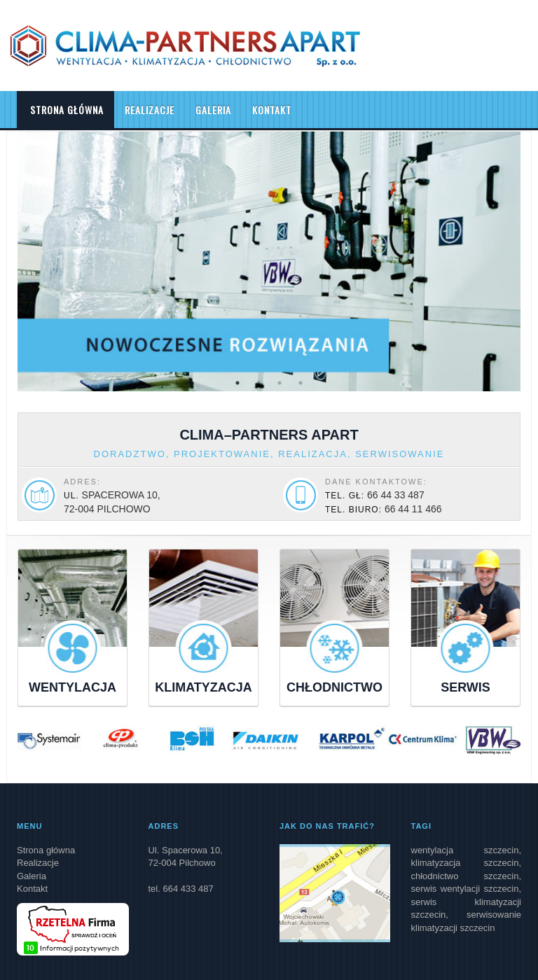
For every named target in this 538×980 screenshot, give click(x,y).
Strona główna (65, 110)
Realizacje (150, 110)
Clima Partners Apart (185, 45)
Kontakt (272, 110)
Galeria (213, 110)
